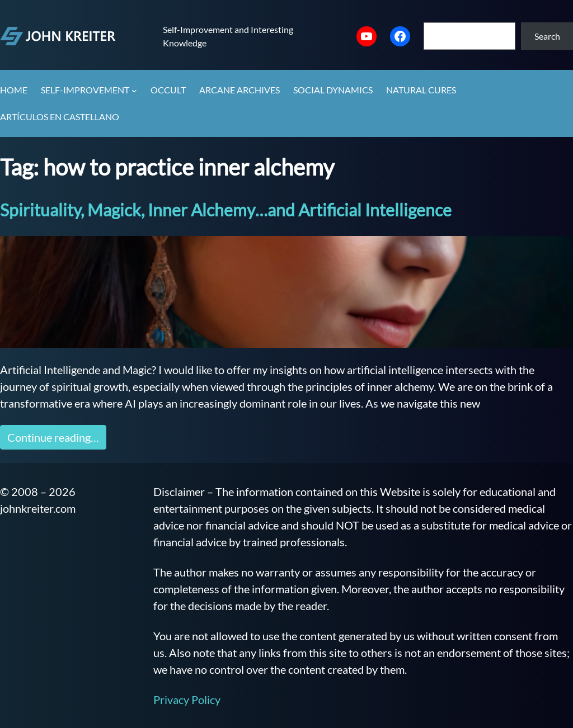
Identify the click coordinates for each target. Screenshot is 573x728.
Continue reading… (53, 437)
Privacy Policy (187, 699)
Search (547, 36)
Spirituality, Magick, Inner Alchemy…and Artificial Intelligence (226, 210)
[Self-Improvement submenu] (134, 91)
